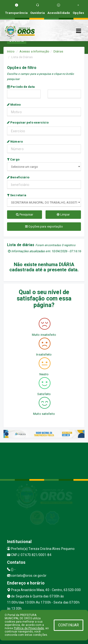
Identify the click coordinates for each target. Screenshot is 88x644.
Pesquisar (25, 214)
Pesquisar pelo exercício (28, 122)
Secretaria (17, 195)
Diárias (58, 51)
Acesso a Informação (34, 51)
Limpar (63, 214)
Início (11, 51)
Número (15, 142)
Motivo (14, 105)
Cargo (13, 159)
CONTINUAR (69, 625)
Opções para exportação (44, 226)
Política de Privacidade (29, 628)
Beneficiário (18, 177)
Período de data (21, 87)
